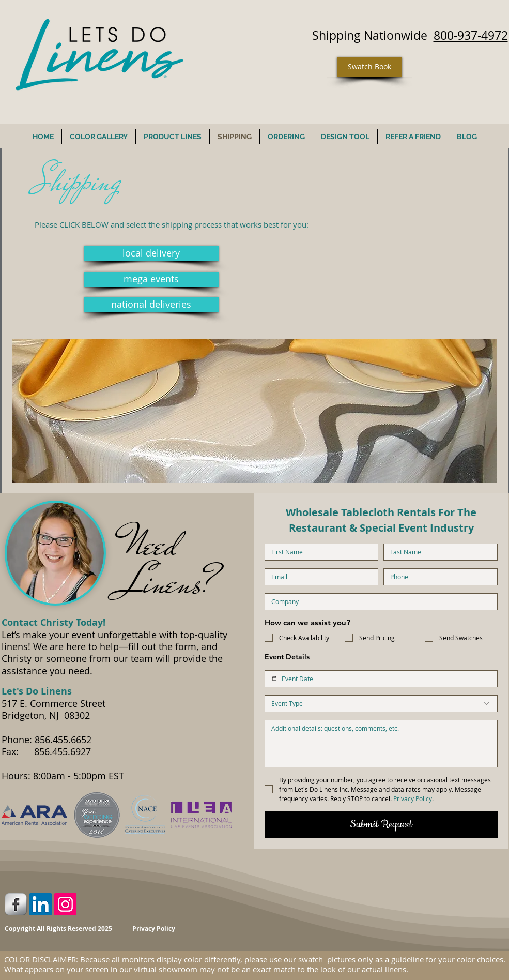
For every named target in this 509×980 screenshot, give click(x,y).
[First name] (319, 552)
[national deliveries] (151, 305)
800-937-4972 (471, 35)
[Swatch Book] (369, 67)
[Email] (319, 577)
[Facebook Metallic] (16, 904)
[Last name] (437, 552)
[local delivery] (151, 253)
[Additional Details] (381, 744)
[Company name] (378, 602)
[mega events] (151, 279)
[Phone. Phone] (437, 577)
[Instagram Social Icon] (65, 904)
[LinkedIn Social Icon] (41, 904)
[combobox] (381, 704)
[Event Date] (274, 679)
